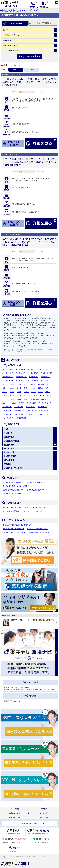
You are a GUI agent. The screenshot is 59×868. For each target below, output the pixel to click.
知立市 (19, 396)
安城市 (33, 388)
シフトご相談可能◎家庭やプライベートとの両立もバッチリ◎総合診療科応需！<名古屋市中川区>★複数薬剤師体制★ (29, 162)
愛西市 (19, 399)
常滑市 (12, 392)
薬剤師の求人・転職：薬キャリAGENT (13, 10)
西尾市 (41, 388)
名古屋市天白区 (46, 381)
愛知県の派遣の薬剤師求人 (12, 511)
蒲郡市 (48, 388)
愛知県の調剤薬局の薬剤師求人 (14, 482)
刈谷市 (19, 388)
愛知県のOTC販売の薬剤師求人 (14, 490)
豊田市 (26, 388)
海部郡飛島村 (7, 411)
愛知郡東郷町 (32, 403)
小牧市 (26, 392)
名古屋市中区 (20, 373)
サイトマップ (5, 856)
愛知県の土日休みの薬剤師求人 (38, 529)
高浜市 (35, 396)
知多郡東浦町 (32, 411)
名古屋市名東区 (33, 381)
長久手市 (21, 403)
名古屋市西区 (44, 369)
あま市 (13, 403)
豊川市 (49, 384)
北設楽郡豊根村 (21, 418)
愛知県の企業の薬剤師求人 (36, 490)
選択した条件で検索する (29, 56)
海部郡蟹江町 (42, 407)
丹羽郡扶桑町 (19, 407)
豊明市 (49, 396)
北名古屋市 (35, 399)
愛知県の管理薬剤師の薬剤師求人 (39, 533)
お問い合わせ (37, 856)
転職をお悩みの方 (15, 813)
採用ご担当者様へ (47, 856)
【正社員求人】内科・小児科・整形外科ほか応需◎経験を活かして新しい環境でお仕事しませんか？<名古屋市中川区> (29, 82)
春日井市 (41, 384)
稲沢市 (33, 392)
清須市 (26, 399)
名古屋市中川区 (21, 377)
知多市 (12, 396)
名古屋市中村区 (8, 373)
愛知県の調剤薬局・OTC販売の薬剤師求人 (17, 486)
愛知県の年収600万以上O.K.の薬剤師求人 (17, 525)
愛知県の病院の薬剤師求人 (36, 482)
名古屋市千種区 (8, 369)
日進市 (5, 399)
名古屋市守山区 (8, 381)
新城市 (41, 392)
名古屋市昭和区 (33, 373)
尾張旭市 (27, 396)
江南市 (19, 392)
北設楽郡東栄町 (8, 418)
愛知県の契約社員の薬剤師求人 (36, 507)
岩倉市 (42, 396)
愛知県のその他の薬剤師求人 (13, 494)
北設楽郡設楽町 (43, 414)
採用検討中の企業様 (30, 823)
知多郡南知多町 (45, 411)
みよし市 (6, 403)
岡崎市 (12, 384)
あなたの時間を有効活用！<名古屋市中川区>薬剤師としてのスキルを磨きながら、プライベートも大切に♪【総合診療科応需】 (29, 242)
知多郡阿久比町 (20, 411)
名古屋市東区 (20, 369)
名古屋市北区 (32, 369)
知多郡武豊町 (19, 414)
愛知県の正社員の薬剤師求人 (13, 507)
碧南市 (12, 388)
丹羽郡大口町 (7, 407)
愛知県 (36, 10)
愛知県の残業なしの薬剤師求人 (14, 529)
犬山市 (5, 392)
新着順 (16, 70)
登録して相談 (44, 817)
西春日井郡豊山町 (45, 403)
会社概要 (4, 858)
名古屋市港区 (34, 377)
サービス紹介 (15, 809)
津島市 (5, 388)
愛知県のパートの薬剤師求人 (34, 511)
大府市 (5, 396)
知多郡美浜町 (7, 414)
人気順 (31, 70)
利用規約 (12, 856)
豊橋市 (5, 384)
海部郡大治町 (31, 407)
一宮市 (19, 384)
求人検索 (30, 10)
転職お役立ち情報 (15, 817)
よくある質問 (44, 813)
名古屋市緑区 (20, 381)
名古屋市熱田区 (8, 377)
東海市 (48, 392)
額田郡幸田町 (31, 414)
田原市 (12, 399)
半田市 (33, 384)
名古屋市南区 (45, 377)
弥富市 (44, 399)
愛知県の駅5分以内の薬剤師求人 (14, 533)
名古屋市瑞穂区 (46, 373)
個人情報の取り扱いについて (24, 856)
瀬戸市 (26, 384)
